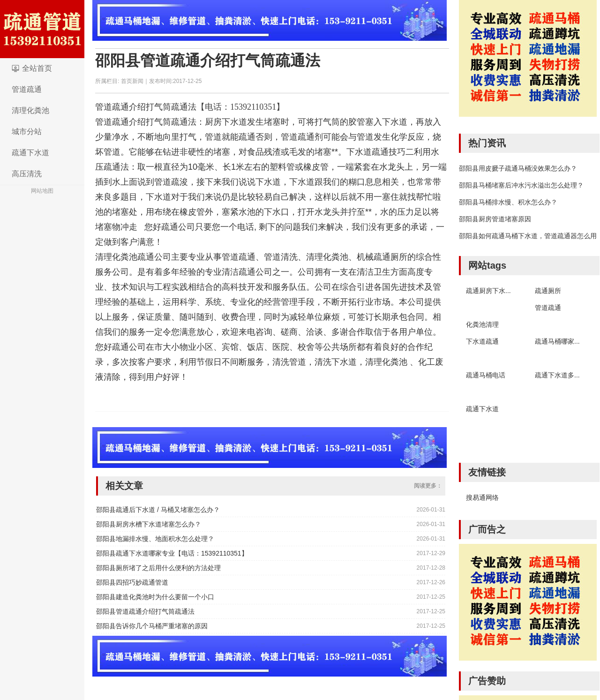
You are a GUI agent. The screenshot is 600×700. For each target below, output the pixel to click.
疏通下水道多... (557, 375)
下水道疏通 (482, 341)
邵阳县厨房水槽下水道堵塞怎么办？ (149, 524)
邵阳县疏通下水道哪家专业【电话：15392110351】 (172, 553)
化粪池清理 (482, 324)
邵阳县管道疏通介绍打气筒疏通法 (208, 60)
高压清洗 (27, 174)
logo (42, 29)
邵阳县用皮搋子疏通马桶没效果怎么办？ (518, 168)
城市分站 (27, 132)
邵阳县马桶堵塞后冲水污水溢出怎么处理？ (521, 185)
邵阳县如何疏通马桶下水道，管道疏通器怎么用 (528, 236)
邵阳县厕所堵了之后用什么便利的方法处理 (158, 568)
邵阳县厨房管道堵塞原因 (495, 219)
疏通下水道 (30, 153)
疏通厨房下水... (488, 291)
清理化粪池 (30, 110)
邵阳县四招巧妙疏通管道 (132, 582)
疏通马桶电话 (486, 375)
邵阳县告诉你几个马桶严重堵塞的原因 (152, 626)
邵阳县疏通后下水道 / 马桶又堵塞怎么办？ (158, 510)
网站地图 (42, 191)
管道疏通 (27, 89)
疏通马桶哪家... (557, 341)
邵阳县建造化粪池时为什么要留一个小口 (155, 597)
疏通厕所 (548, 291)
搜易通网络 (482, 497)
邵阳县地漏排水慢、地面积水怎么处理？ (155, 539)
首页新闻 (132, 81)
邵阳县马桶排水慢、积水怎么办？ (508, 202)
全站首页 (37, 68)
